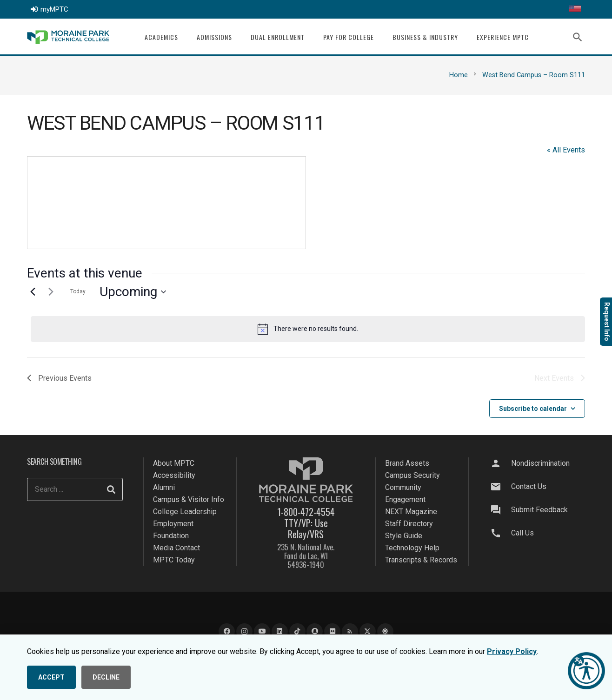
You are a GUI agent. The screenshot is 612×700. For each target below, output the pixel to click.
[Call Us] (500, 533)
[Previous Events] (33, 292)
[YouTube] (262, 631)
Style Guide (404, 536)
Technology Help (412, 548)
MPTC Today (174, 560)
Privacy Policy (512, 651)
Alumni (164, 487)
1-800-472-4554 (306, 512)
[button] (578, 37)
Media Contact (176, 548)
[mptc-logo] (68, 37)
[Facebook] (227, 631)
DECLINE (106, 677)
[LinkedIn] (280, 631)
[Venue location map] (166, 203)
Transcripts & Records (421, 560)
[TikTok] (297, 631)
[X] (368, 631)
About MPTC (174, 463)
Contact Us (529, 486)
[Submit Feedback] (500, 510)
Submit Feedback (539, 510)
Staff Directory (409, 524)
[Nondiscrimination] (500, 463)
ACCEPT (51, 677)
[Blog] (350, 631)
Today (78, 291)
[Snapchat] (315, 631)
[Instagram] (244, 631)
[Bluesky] (385, 631)
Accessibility (174, 475)
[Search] (111, 489)
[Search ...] (75, 489)
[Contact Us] (500, 487)
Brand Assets (407, 463)
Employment (173, 524)
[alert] (308, 329)
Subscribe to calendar (533, 409)
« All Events (566, 150)
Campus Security (412, 475)
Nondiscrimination (540, 463)
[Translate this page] (575, 9)
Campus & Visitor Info (189, 499)
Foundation (171, 536)
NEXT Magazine (411, 512)
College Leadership (185, 512)
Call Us (522, 533)
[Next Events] (51, 292)
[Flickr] (332, 631)
